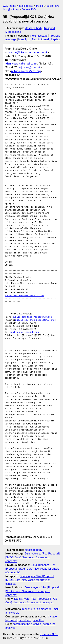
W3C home (9, 6)
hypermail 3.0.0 (49, 634)
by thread (11, 620)
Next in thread (40, 39)
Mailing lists (26, 6)
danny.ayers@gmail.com (21, 64)
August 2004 (29, 9)
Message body (33, 28)
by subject (25, 620)
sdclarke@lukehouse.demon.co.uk (27, 52)
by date (52, 617)
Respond (50, 28)
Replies (55, 39)
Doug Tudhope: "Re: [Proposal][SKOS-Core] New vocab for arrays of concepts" (32, 569)
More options (13, 32)
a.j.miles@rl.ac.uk (30, 67)
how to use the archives (27, 624)
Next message (39, 36)
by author (38, 620)
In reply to (24, 39)
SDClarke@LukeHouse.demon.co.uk (24, 296)
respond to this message (37, 609)
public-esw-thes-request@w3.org (32, 317)
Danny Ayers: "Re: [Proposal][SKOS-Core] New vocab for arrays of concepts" (33, 557)
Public (40, 6)
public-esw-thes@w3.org (26, 71)
